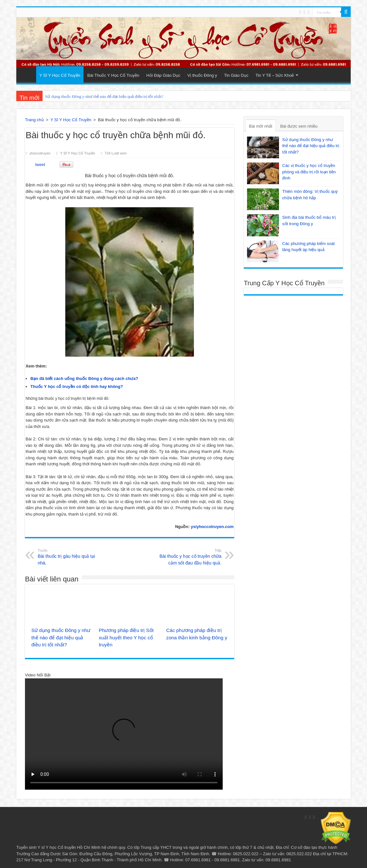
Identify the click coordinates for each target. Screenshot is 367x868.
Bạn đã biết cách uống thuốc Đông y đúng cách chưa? (84, 379)
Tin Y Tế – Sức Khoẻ (275, 75)
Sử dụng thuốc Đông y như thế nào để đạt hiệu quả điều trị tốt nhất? (104, 96)
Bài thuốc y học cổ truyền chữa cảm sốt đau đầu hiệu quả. (189, 557)
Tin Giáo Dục (236, 75)
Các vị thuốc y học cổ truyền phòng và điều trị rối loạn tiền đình (309, 172)
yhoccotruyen (40, 153)
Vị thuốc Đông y (202, 75)
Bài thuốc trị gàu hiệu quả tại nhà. (71, 557)
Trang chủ (34, 120)
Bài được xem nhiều (299, 126)
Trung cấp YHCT (156, 847)
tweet (40, 165)
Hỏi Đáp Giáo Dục (163, 75)
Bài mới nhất (261, 126)
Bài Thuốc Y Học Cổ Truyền (113, 75)
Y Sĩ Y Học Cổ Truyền (60, 75)
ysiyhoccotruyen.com (212, 527)
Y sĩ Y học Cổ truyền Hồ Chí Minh (69, 847)
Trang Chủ (28, 75)
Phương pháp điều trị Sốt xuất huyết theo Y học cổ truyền (126, 638)
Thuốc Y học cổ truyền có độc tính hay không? (77, 387)
